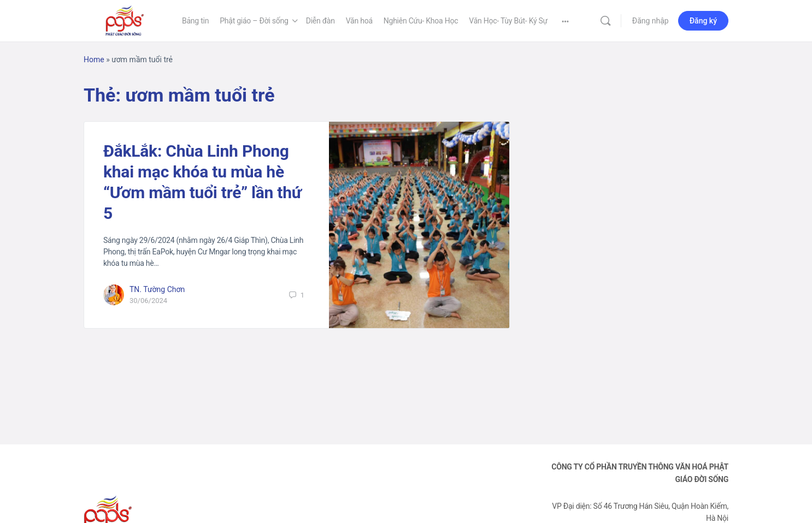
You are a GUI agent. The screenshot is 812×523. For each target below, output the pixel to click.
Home (94, 60)
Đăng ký (703, 21)
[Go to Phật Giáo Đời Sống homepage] (125, 20)
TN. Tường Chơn (157, 289)
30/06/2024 (148, 301)
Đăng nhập (651, 21)
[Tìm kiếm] (605, 21)
